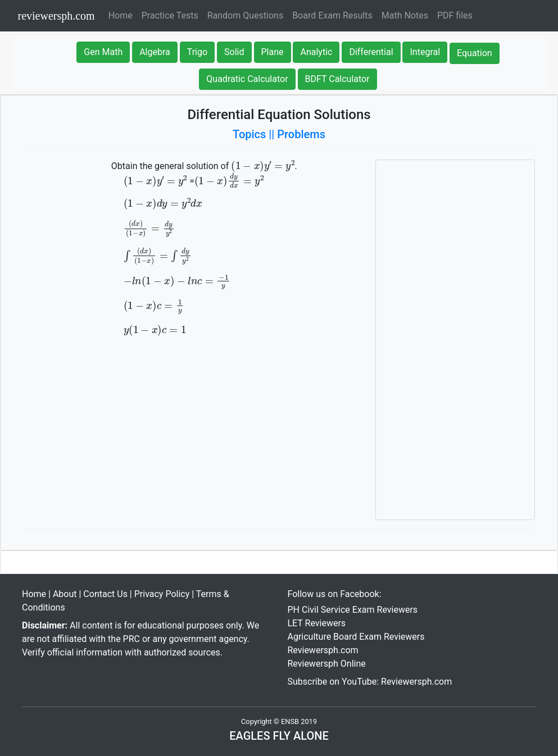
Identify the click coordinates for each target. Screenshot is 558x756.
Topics (249, 134)
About (65, 594)
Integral (425, 52)
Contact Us (105, 594)
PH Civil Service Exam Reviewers (353, 610)
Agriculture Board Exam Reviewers (356, 637)
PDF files (455, 15)
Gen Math (103, 52)
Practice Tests (170, 15)
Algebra (155, 52)
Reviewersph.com (323, 650)
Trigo (197, 52)
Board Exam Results (332, 15)
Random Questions (245, 15)
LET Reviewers (317, 623)
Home (123, 15)
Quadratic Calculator (247, 79)
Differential (371, 52)
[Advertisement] (455, 340)
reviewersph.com (56, 16)
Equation (475, 53)
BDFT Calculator (337, 79)
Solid (234, 52)
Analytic (316, 52)
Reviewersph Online (327, 664)
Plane (273, 52)
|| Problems (297, 134)
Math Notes (405, 15)
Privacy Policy (162, 594)
